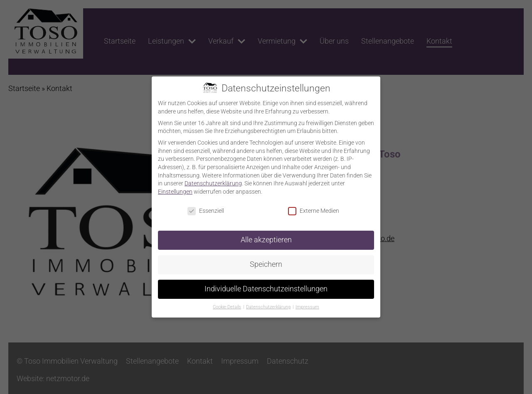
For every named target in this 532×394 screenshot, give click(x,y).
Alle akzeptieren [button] (266, 240)
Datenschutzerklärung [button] (268, 307)
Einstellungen (175, 192)
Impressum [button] (307, 307)
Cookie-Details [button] (227, 307)
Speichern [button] (266, 264)
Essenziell (206, 211)
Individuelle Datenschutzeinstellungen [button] (266, 289)
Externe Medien (314, 211)
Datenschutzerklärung (213, 183)
